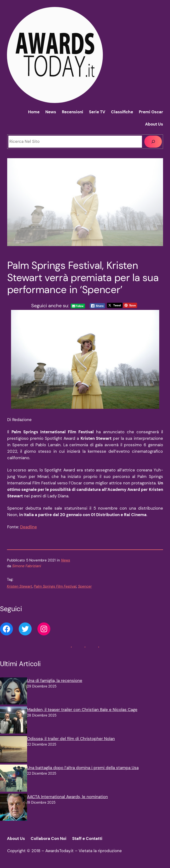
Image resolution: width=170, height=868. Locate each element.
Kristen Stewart (20, 586)
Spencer (85, 586)
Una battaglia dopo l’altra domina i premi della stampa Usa (83, 768)
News (66, 560)
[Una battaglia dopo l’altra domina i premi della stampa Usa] (14, 779)
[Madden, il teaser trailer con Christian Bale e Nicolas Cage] (14, 721)
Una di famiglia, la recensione (55, 681)
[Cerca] (153, 142)
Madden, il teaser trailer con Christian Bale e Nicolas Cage (82, 710)
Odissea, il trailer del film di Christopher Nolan (71, 739)
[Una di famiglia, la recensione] (14, 692)
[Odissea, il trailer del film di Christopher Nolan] (14, 750)
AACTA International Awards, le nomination (67, 797)
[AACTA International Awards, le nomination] (14, 808)
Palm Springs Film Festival (55, 586)
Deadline (29, 527)
